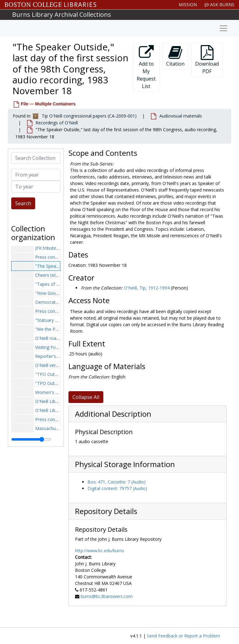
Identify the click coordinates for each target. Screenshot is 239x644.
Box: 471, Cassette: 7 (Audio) (117, 482)
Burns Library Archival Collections (62, 14)
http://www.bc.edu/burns (100, 551)
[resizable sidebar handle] (31, 439)
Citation (175, 56)
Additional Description (113, 414)
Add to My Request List (146, 67)
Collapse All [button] (86, 397)
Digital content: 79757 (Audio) (117, 488)
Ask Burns (219, 5)
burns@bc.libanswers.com (107, 596)
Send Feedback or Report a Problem (183, 636)
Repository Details (106, 511)
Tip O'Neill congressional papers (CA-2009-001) (89, 116)
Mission (188, 5)
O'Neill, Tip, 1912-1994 (147, 288)
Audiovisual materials (181, 116)
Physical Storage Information (125, 464)
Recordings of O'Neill (57, 123)
